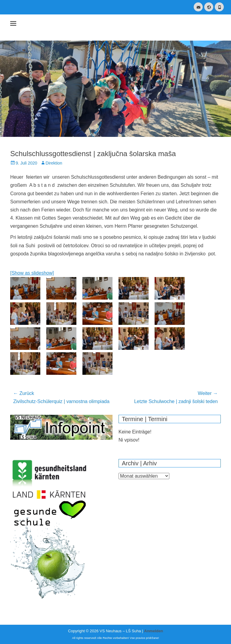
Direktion (54, 163)
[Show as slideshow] (32, 273)
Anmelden (154, 631)
